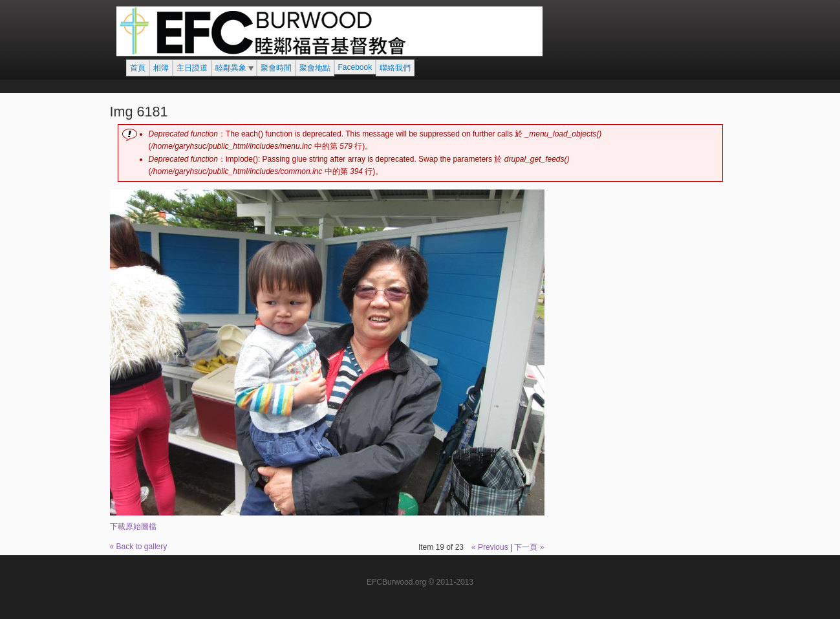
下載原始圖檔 (133, 527)
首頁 (138, 68)
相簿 (161, 68)
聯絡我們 (395, 68)
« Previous (490, 547)
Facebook (355, 67)
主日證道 (192, 68)
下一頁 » (529, 547)
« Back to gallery (139, 547)
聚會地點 (315, 68)
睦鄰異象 (231, 68)
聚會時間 (276, 68)
